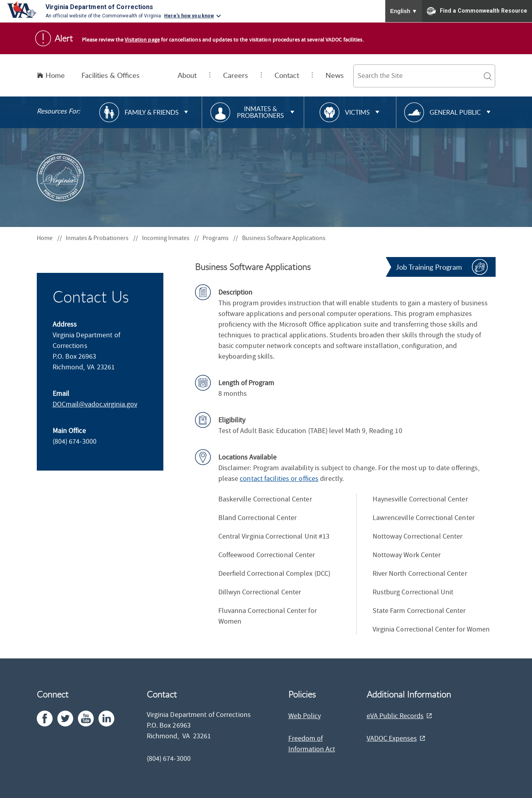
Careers (236, 75)
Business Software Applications (284, 238)
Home (51, 75)
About (187, 75)
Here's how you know (189, 16)
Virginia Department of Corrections (99, 7)
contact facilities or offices (279, 479)
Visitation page (142, 40)
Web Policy (305, 716)
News (335, 75)
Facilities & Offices (111, 75)
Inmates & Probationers (102, 238)
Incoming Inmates (170, 238)
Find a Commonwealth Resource (477, 11)
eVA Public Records (395, 716)
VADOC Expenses (392, 738)
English (404, 11)
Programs (220, 238)
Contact (287, 75)
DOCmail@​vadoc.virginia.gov (95, 404)
